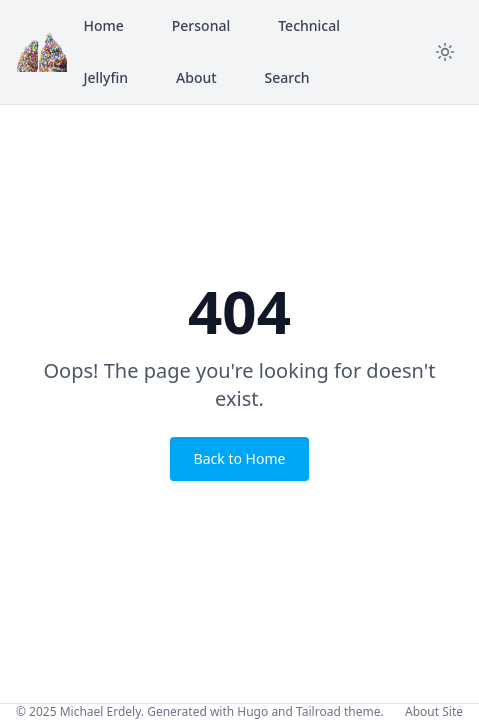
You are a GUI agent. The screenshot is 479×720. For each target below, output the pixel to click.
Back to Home (240, 458)
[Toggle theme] (445, 52)
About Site (434, 711)
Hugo (252, 711)
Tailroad (318, 711)
